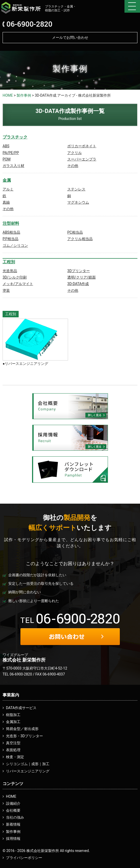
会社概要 (13, 810)
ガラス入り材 (13, 166)
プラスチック (15, 137)
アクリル (75, 153)
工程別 (9, 262)
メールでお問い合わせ (70, 37)
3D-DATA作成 (78, 284)
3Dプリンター (79, 271)
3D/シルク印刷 (15, 277)
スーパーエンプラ (82, 159)
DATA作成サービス (21, 708)
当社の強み (15, 817)
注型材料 (11, 223)
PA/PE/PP (11, 153)
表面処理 (13, 750)
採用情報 (13, 839)
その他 (73, 166)
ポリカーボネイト (82, 146)
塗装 (6, 290)
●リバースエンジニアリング (25, 364)
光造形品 (10, 271)
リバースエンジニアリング (28, 771)
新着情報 (13, 824)
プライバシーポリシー (24, 858)
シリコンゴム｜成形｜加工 (28, 764)
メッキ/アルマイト (18, 284)
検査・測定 (15, 757)
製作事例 (24, 95)
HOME (8, 95)
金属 (7, 180)
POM (7, 159)
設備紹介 (13, 803)
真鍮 (6, 202)
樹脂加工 (13, 715)
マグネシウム (78, 202)
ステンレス (76, 189)
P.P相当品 (10, 239)
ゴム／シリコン (15, 245)
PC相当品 (75, 232)
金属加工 (13, 722)
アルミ (8, 189)
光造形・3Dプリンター (24, 736)
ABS (6, 146)
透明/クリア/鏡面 (82, 277)
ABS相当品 (11, 232)
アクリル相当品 (80, 239)
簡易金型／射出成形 (22, 729)
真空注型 (13, 743)
